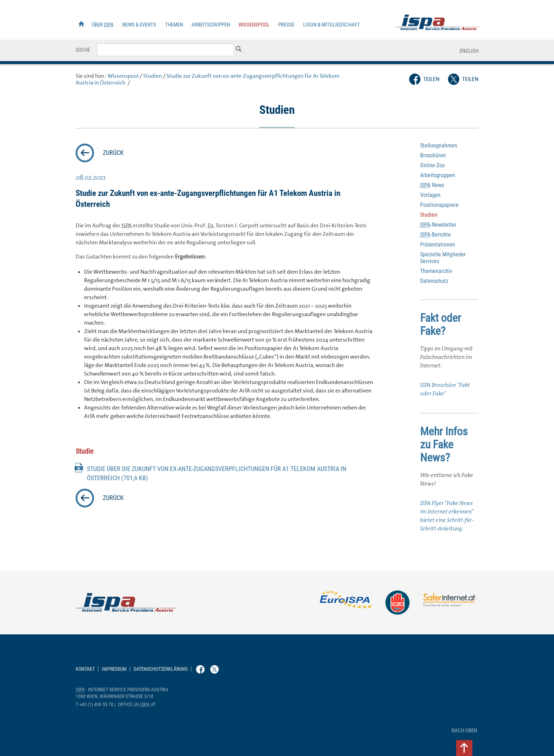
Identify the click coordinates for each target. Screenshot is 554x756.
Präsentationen (438, 245)
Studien (152, 76)
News (432, 185)
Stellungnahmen (439, 146)
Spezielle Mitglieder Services (443, 258)
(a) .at (137, 705)
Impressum (114, 669)
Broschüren (433, 155)
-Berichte (435, 235)
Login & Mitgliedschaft (332, 25)
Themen (174, 25)
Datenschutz (434, 281)
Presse (286, 25)
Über (103, 25)
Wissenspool (254, 25)
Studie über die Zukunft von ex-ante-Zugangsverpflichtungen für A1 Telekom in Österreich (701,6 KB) (217, 473)
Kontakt (85, 669)
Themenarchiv (436, 271)
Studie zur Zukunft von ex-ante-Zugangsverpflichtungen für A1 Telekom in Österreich (208, 79)
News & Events (139, 25)
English (469, 51)
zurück (113, 153)
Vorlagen (430, 195)
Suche (83, 50)
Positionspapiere (439, 205)
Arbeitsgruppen (211, 25)
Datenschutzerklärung (161, 669)
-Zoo (432, 165)
